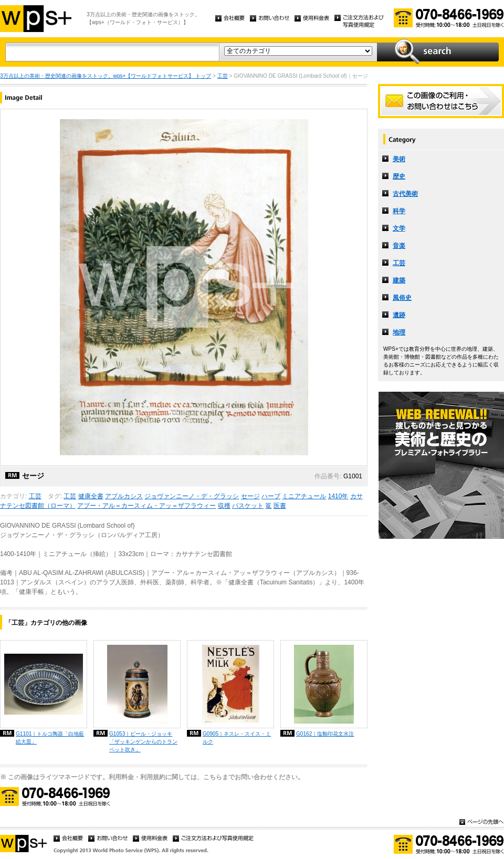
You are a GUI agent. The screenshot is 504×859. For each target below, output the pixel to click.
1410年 (338, 496)
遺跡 (399, 315)
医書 (280, 506)
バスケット (248, 506)
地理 (399, 332)
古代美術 (405, 194)
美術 (399, 159)
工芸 (223, 76)
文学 (399, 228)
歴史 (399, 176)
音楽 (399, 246)
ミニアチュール (304, 496)
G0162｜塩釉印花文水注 (325, 734)
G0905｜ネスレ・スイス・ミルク (237, 738)
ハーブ (271, 496)
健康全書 (91, 496)
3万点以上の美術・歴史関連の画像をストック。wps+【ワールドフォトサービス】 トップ (106, 76)
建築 (399, 280)
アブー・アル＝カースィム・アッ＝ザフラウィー (146, 506)
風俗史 (402, 298)
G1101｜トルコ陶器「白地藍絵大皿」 (50, 738)
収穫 (224, 506)
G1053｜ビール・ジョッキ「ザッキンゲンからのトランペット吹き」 (143, 742)
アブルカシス (124, 496)
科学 (399, 211)
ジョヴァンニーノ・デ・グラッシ (192, 496)
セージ (250, 496)
